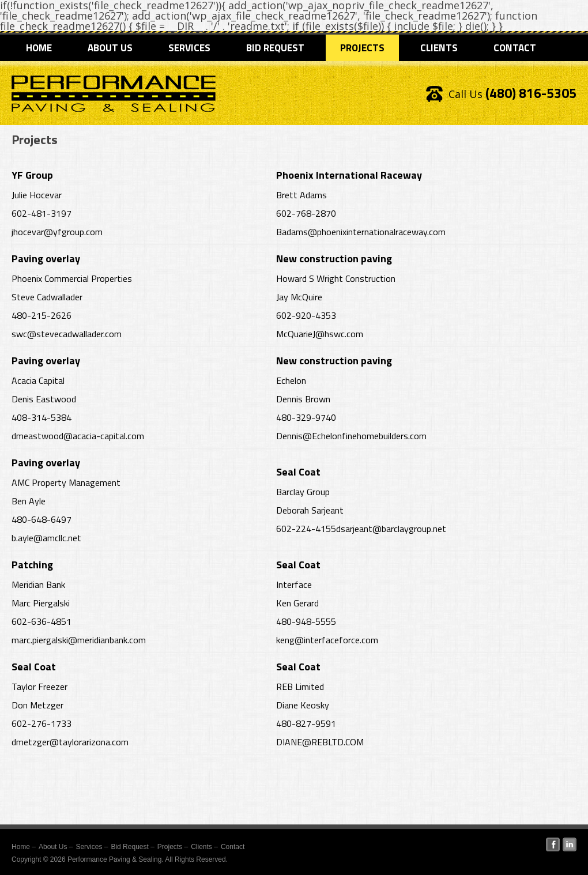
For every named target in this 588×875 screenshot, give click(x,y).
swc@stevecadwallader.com (67, 334)
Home (39, 48)
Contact (515, 48)
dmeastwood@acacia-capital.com (78, 436)
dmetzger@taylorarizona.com (70, 742)
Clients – (204, 847)
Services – (92, 847)
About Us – (56, 847)
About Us (110, 48)
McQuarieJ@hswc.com (320, 334)
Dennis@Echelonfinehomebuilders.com (351, 436)
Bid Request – (132, 847)
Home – (24, 847)
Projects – (173, 847)
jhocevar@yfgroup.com (57, 232)
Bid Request (275, 48)
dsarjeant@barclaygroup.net (391, 529)
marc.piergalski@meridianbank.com (79, 640)
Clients (439, 48)
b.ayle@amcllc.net (46, 538)
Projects (362, 48)
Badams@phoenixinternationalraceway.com (361, 232)
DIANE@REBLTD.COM (320, 742)
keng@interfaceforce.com (327, 640)
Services (189, 48)
